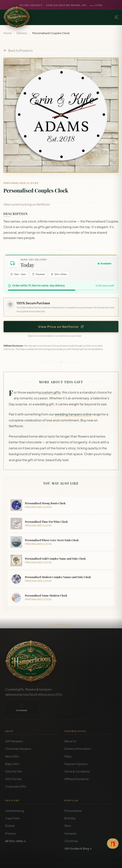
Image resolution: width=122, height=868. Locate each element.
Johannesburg (14, 797)
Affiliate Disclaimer (77, 765)
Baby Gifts (12, 750)
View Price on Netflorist (61, 327)
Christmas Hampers (18, 735)
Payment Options (76, 750)
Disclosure (73, 861)
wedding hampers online (73, 414)
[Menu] (117, 17)
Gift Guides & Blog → (78, 835)
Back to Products (18, 50)
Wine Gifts (12, 743)
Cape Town (12, 804)
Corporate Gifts (16, 773)
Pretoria (10, 820)
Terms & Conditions (77, 758)
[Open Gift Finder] (113, 844)
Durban (10, 812)
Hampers (71, 820)
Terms (47, 861)
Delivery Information (78, 735)
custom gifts (51, 392)
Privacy (58, 861)
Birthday (70, 804)
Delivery (22, 33)
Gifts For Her (13, 765)
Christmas (71, 827)
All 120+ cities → (15, 827)
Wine (68, 812)
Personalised (73, 797)
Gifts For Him (14, 758)
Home (8, 33)
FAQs (68, 743)
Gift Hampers (14, 727)
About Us (70, 727)
